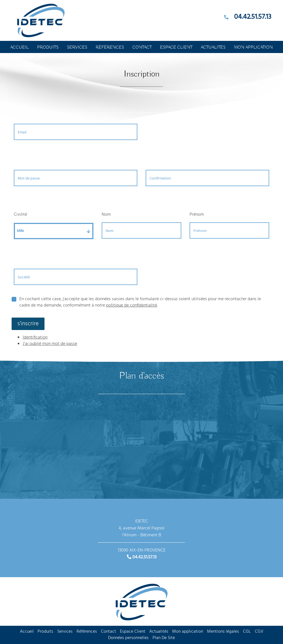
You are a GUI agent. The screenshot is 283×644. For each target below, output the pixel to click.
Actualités (213, 47)
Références (110, 47)
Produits (48, 47)
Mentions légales (223, 632)
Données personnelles (128, 638)
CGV (259, 632)
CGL (247, 632)
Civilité (20, 215)
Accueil (19, 47)
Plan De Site (164, 638)
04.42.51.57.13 (253, 17)
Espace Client (176, 47)
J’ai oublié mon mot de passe (50, 344)
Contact (142, 47)
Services (77, 47)
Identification (35, 337)
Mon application (253, 47)
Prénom (197, 215)
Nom (106, 215)
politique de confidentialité (132, 305)
